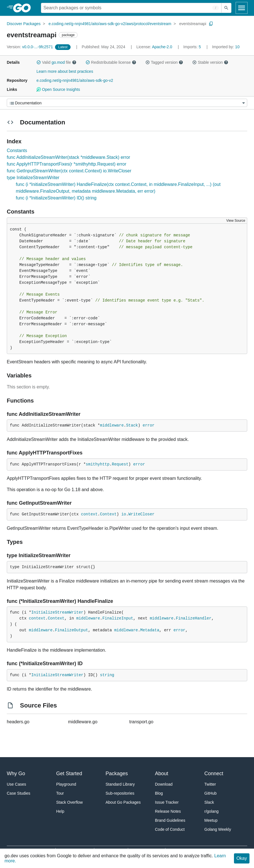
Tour (60, 793)
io (124, 514)
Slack (209, 802)
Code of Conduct (170, 829)
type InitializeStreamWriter (33, 178)
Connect (214, 773)
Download (164, 784)
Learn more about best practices (65, 71)
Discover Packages (24, 24)
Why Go (16, 773)
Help (60, 811)
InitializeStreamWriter (57, 612)
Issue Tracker (167, 802)
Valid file (56, 62)
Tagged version (164, 62)
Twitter (210, 784)
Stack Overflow (69, 802)
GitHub (211, 793)
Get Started (69, 773)
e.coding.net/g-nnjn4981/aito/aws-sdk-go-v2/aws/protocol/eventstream (110, 24)
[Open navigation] (242, 8)
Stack (132, 425)
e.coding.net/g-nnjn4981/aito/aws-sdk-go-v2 (75, 80)
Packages (117, 773)
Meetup (211, 820)
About (162, 773)
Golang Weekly (218, 829)
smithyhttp (98, 464)
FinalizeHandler (194, 618)
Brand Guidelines (170, 820)
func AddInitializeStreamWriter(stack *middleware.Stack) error (68, 157)
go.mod (58, 62)
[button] (39, 62)
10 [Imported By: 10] (226, 47)
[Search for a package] (131, 8)
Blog (159, 793)
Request (120, 464)
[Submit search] (226, 8)
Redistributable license (111, 62)
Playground (66, 784)
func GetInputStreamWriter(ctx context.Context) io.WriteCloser (69, 171)
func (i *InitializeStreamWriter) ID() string (56, 198)
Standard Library (120, 784)
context (89, 514)
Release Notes (168, 811)
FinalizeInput (118, 618)
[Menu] (127, 103)
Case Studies (18, 793)
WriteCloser (141, 514)
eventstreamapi (193, 24)
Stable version (210, 62)
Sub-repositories (120, 793)
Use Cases (16, 784)
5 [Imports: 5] (193, 47)
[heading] (24, 8)
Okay (242, 858)
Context (108, 514)
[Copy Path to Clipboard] (211, 24)
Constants (17, 150)
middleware (112, 425)
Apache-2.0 (162, 47)
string (107, 675)
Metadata (150, 630)
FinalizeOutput (72, 630)
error (149, 425)
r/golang (212, 811)
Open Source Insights (58, 89)
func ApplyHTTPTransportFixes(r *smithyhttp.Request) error (67, 164)
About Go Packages (123, 802)
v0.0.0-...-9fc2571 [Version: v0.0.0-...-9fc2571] (30, 47)
